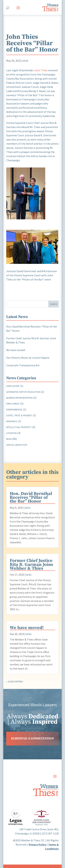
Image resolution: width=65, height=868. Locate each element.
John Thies (41, 70)
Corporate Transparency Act (23, 365)
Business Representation (19, 398)
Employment (13, 404)
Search (54, 304)
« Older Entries (15, 682)
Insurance (12, 421)
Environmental (14, 410)
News (26, 61)
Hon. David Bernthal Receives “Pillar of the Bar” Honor (31, 497)
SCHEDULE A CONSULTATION (32, 739)
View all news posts (17, 445)
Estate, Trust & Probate (19, 415)
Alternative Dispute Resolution (23, 392)
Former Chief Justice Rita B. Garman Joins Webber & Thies (31, 564)
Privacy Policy (38, 844)
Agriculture (13, 386)
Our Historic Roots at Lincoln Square (28, 358)
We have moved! (16, 350)
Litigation (11, 433)
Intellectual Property (19, 427)
